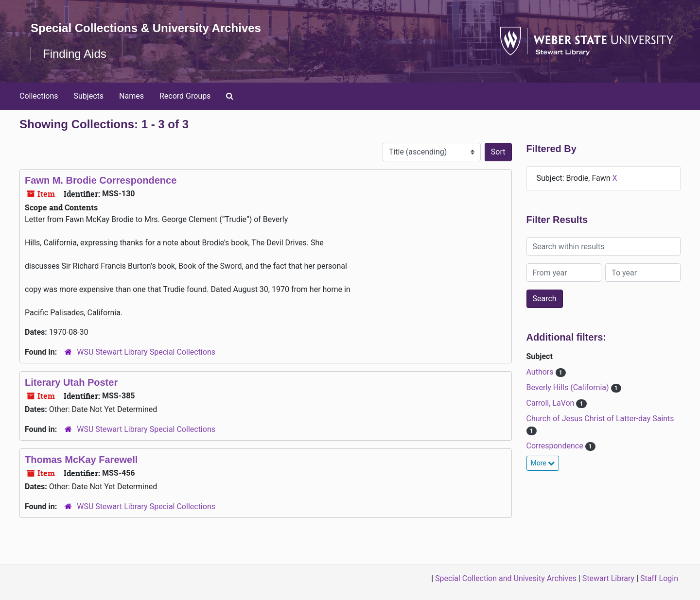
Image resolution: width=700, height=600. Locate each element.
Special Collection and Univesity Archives (506, 578)
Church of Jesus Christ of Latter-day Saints (600, 419)
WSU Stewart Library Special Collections (146, 352)
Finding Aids (75, 54)
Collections (39, 96)
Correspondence (556, 446)
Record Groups (185, 96)
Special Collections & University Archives (146, 28)
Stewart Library (608, 578)
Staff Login (659, 578)
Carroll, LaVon (551, 403)
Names (131, 96)
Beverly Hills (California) (569, 387)
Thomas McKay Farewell (81, 460)
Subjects (89, 96)
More (543, 463)
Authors (541, 372)
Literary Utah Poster (71, 382)
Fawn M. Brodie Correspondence (101, 180)
